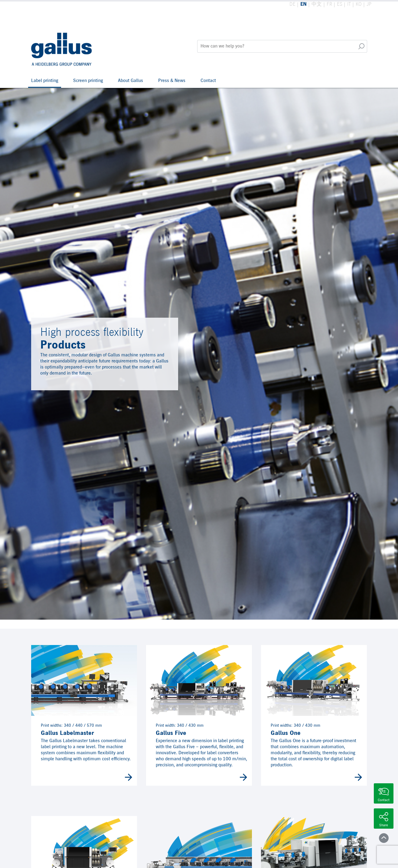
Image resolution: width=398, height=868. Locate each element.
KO (359, 4)
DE (292, 4)
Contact (208, 81)
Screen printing (88, 81)
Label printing (45, 81)
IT (349, 4)
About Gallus (130, 81)
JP (369, 4)
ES (340, 4)
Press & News (172, 81)
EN (303, 4)
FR (329, 4)
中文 (317, 4)
